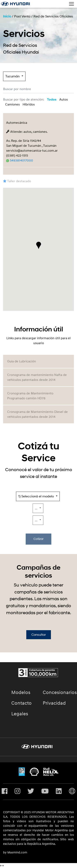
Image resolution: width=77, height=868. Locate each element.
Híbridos (29, 104)
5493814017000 (20, 160)
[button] (39, 245)
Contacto (21, 703)
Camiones (12, 104)
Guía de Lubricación (22, 361)
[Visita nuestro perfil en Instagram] (17, 792)
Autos (64, 100)
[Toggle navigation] (71, 4)
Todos (52, 100)
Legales (20, 714)
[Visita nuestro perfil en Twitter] (31, 792)
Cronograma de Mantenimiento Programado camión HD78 (30, 396)
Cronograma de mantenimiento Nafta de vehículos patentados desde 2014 (37, 377)
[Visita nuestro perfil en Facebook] (5, 792)
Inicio (7, 16)
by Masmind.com (15, 853)
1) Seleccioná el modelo (36, 496)
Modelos (21, 693)
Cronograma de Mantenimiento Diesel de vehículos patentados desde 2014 (37, 414)
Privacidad (54, 703)
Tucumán (12, 76)
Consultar (39, 635)
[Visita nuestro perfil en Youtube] (45, 792)
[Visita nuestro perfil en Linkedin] (59, 792)
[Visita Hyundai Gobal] (72, 792)
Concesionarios (60, 693)
